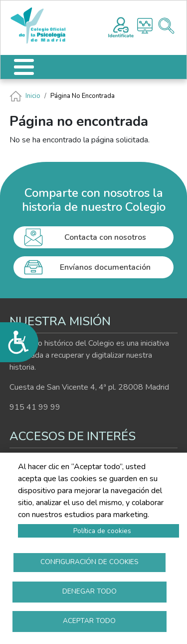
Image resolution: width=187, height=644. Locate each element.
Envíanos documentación (105, 267)
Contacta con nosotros (105, 237)
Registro (121, 26)
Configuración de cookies (90, 562)
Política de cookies (102, 531)
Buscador (166, 26)
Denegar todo (90, 591)
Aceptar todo (89, 621)
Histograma (145, 26)
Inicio (33, 96)
